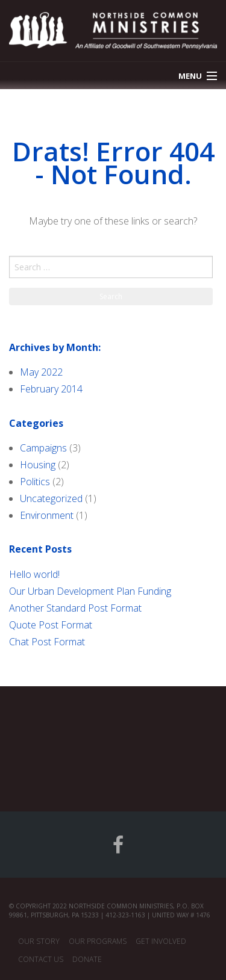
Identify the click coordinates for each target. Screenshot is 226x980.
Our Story (39, 941)
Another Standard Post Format (75, 608)
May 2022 (41, 372)
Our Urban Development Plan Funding (90, 591)
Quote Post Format (51, 625)
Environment (47, 515)
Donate (87, 959)
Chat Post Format (47, 642)
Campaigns (43, 448)
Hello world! (34, 574)
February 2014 (51, 389)
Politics (35, 482)
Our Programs (98, 941)
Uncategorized (51, 498)
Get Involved (161, 941)
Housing (38, 465)
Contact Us (41, 959)
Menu (190, 76)
